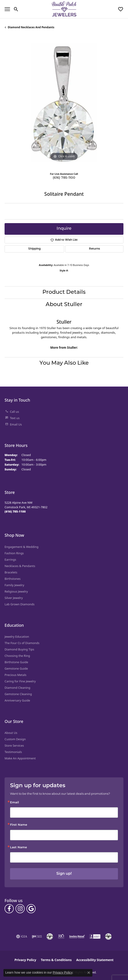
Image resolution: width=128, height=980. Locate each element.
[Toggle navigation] (7, 9)
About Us (11, 733)
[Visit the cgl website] (108, 936)
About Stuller (64, 305)
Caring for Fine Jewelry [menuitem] (20, 681)
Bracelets (11, 572)
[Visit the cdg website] (50, 936)
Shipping (34, 249)
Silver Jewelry (14, 598)
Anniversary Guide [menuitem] (17, 700)
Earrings (10, 560)
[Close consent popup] (89, 973)
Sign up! (64, 874)
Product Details (64, 292)
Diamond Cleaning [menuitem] (17, 688)
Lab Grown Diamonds (20, 604)
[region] (64, 102)
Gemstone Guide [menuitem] (16, 668)
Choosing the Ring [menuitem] (17, 656)
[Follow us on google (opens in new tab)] (31, 909)
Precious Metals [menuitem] (16, 675)
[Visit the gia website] (22, 936)
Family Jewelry (14, 585)
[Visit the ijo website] (37, 936)
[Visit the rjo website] (61, 936)
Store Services (14, 745)
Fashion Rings (14, 553)
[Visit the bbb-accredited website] (95, 936)
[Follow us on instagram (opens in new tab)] (20, 909)
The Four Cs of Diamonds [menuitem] (22, 643)
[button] (16, 9)
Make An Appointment (20, 758)
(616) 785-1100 (64, 178)
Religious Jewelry (16, 591)
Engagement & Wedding (21, 547)
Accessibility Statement (95, 960)
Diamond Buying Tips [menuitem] (19, 649)
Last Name (18, 847)
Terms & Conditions (56, 960)
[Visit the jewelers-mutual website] (77, 936)
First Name (19, 825)
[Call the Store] (15, 511)
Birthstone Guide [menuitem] (16, 662)
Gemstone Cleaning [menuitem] (18, 694)
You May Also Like (64, 363)
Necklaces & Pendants (20, 566)
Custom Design (15, 739)
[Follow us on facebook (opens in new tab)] (9, 909)
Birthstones (13, 579)
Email (14, 803)
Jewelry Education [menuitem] (17, 637)
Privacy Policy (25, 960)
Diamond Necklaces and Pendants (31, 27)
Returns (94, 249)
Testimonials (13, 752)
